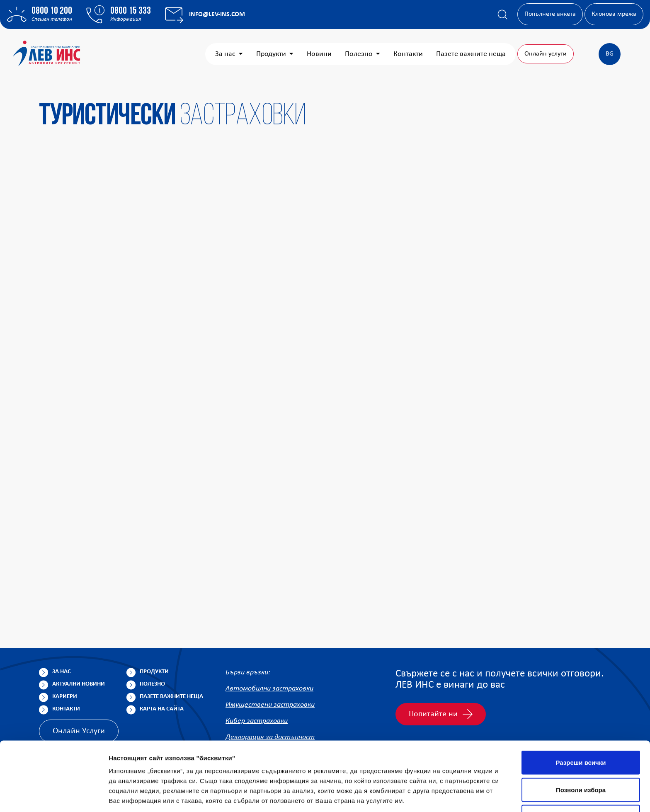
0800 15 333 (131, 11)
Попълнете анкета (550, 14)
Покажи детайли (530, 796)
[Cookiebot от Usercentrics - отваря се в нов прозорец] (54, 796)
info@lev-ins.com (217, 15)
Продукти (275, 54)
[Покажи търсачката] (502, 15)
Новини (319, 54)
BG (610, 54)
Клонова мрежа (614, 14)
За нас (229, 54)
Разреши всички (581, 703)
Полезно (363, 54)
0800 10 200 (52, 11)
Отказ (581, 757)
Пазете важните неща (471, 54)
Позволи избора (581, 731)
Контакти (408, 54)
